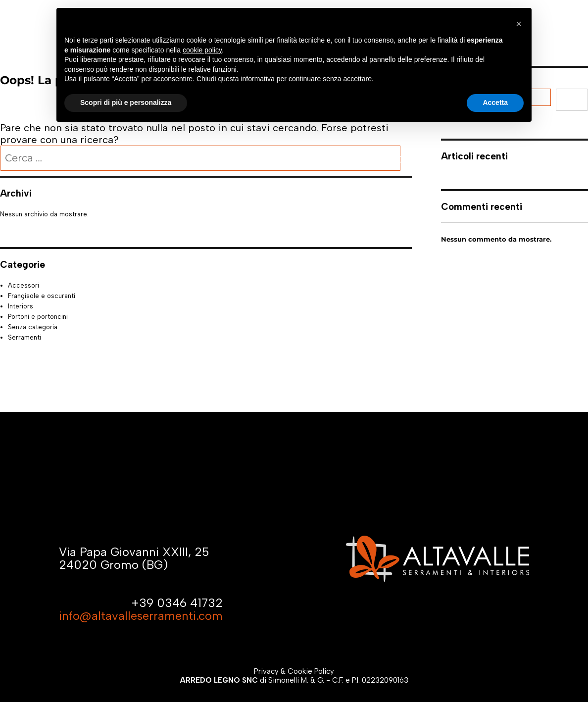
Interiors (21, 306)
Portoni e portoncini (38, 317)
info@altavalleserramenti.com (141, 616)
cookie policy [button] (202, 50)
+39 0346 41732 (177, 603)
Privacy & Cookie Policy (294, 671)
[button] (519, 24)
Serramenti (24, 337)
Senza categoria (33, 327)
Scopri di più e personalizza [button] (126, 102)
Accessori (24, 285)
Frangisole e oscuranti (42, 296)
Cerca (572, 100)
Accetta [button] (495, 102)
